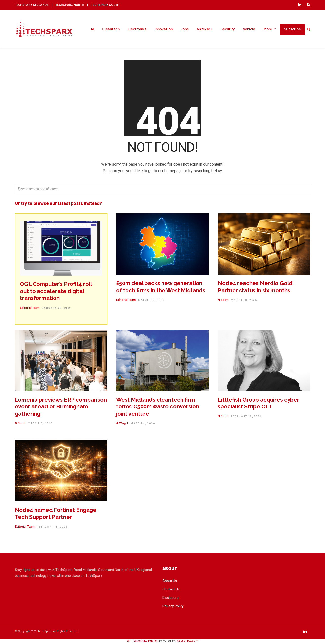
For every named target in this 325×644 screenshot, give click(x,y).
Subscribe (292, 29)
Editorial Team (30, 309)
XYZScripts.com (187, 641)
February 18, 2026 (246, 417)
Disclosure (171, 598)
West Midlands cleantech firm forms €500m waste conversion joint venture (158, 407)
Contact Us (171, 590)
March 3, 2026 (143, 424)
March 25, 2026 (151, 301)
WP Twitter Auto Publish (143, 641)
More (268, 29)
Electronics (137, 29)
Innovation (164, 29)
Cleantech (111, 29)
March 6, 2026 (40, 424)
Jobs (185, 29)
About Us (170, 582)
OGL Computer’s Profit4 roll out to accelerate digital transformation (56, 292)
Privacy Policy (173, 607)
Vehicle (249, 29)
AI (92, 29)
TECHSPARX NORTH (70, 5)
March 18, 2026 (244, 301)
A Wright (122, 424)
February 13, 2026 (52, 527)
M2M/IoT (205, 29)
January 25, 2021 (57, 309)
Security (228, 29)
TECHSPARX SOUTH (105, 5)
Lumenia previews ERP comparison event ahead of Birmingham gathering (61, 407)
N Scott (223, 301)
